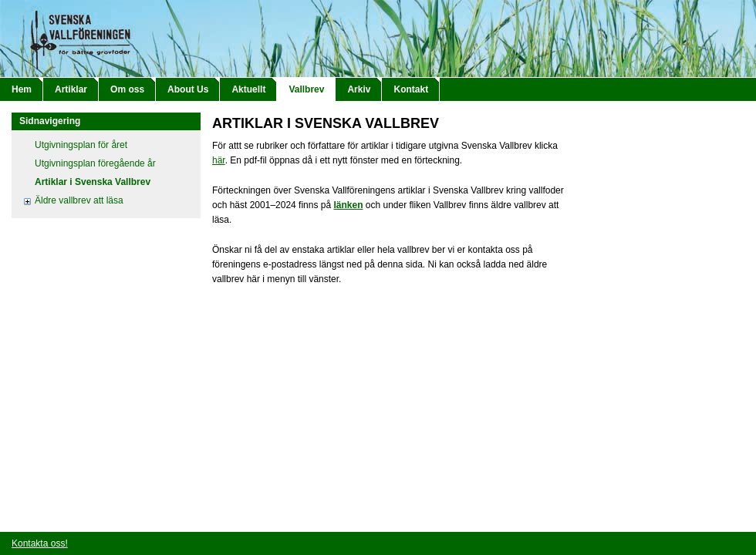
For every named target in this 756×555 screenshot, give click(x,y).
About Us (188, 89)
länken (348, 205)
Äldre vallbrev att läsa (79, 200)
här (219, 160)
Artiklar (71, 89)
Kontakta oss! (40, 543)
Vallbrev (306, 89)
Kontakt (411, 89)
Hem (22, 89)
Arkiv (359, 89)
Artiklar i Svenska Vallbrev (93, 182)
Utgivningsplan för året (81, 145)
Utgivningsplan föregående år (95, 163)
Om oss (127, 89)
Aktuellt (248, 89)
